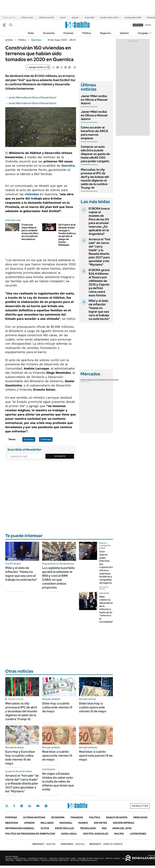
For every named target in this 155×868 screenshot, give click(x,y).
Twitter (7, 806)
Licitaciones (138, 834)
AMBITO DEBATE (106, 844)
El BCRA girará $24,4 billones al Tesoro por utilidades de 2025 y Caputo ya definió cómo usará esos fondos (99, 283)
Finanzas (68, 33)
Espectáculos (64, 828)
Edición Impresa (124, 823)
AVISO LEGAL (69, 834)
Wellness (47, 823)
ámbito (9, 40)
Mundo (83, 823)
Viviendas (46, 439)
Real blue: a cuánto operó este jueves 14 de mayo (96, 756)
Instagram (22, 806)
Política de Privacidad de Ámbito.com (30, 834)
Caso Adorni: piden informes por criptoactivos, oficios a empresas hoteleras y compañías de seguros (107, 567)
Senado (75, 17)
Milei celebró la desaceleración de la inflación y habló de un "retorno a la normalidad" (108, 609)
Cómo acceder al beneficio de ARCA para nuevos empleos (95, 133)
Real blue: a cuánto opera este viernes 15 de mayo (57, 756)
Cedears (114, 380)
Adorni (63, 17)
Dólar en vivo (27, 17)
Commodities (103, 380)
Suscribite (60, 456)
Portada (11, 817)
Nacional (66, 823)
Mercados (140, 817)
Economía (49, 33)
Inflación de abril (46, 17)
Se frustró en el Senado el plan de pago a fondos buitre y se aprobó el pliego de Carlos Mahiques (67, 235)
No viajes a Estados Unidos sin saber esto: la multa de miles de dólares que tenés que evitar (58, 781)
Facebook (14, 806)
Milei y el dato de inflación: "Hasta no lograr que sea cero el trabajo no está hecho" (99, 310)
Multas (119, 834)
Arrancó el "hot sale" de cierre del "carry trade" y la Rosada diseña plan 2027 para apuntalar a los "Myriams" (99, 252)
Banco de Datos (117, 817)
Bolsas (93, 380)
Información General (20, 828)
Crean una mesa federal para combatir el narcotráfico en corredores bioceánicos (30, 232)
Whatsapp (46, 806)
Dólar (31, 33)
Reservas (151, 17)
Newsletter (148, 33)
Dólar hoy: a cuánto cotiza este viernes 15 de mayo (57, 707)
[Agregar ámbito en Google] (38, 67)
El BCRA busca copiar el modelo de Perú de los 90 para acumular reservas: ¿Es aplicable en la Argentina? (99, 221)
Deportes (100, 823)
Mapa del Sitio (122, 828)
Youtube (38, 806)
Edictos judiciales (96, 834)
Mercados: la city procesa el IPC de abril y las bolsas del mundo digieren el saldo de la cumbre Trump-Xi (95, 179)
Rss (104, 828)
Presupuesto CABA (133, 17)
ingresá (148, 25)
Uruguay (143, 33)
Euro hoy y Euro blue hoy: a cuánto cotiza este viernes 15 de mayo (20, 758)
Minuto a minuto (16, 699)
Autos (45, 828)
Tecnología (88, 828)
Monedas (85, 380)
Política (87, 33)
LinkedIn (30, 806)
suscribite (138, 25)
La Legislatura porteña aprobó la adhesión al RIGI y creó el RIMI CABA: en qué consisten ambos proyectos (58, 578)
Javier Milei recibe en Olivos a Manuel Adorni (32, 97)
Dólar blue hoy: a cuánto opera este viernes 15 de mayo (93, 707)
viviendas (32, 194)
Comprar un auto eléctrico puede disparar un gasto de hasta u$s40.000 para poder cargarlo (95, 154)
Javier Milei (89, 17)
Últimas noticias (34, 817)
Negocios (105, 33)
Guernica (36, 40)
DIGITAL (44, 844)
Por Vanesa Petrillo (104, 588)
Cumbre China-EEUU (110, 17)
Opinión (124, 33)
